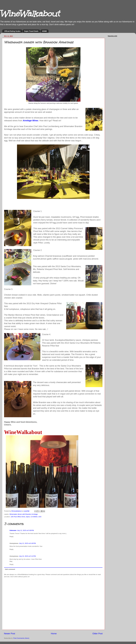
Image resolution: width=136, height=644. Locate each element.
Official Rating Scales (12, 31)
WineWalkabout (30, 14)
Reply (12, 537)
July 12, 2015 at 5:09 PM (25, 530)
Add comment (10, 569)
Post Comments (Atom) (21, 638)
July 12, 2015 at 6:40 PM (27, 543)
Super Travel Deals (31, 31)
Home (54, 634)
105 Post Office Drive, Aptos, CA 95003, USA (26, 517)
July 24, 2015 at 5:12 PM (27, 556)
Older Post (98, 634)
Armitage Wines (31, 121)
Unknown (13, 530)
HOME (44, 31)
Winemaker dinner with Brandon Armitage (24, 514)
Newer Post (10, 634)
